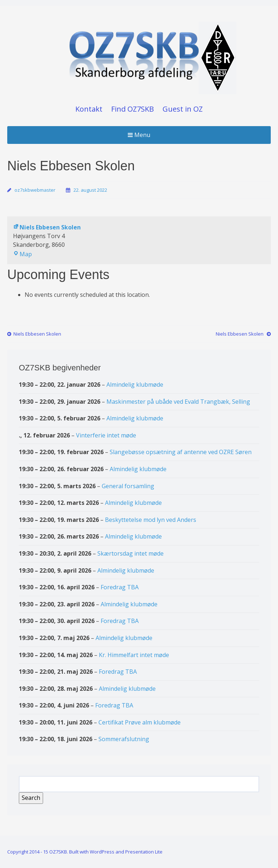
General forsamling (128, 486)
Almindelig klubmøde (135, 385)
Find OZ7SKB (132, 109)
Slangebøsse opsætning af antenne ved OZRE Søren (181, 452)
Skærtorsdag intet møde (130, 553)
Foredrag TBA (120, 587)
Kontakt (89, 109)
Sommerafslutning (124, 739)
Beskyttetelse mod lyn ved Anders (151, 519)
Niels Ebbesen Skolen (47, 227)
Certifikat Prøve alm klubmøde (140, 722)
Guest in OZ (183, 109)
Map (22, 254)
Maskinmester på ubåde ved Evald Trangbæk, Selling (178, 401)
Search (32, 797)
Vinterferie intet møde (106, 435)
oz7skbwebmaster (35, 190)
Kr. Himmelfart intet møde (134, 655)
